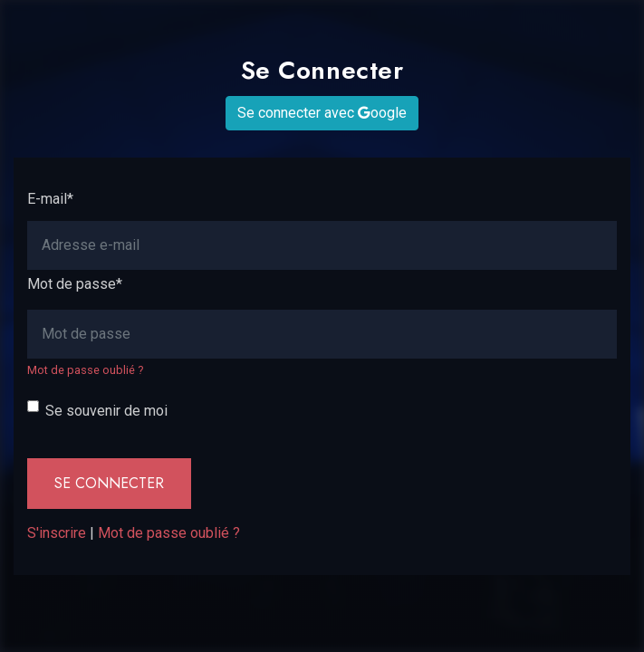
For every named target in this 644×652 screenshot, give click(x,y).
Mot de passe (75, 284)
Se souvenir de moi (106, 411)
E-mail (50, 199)
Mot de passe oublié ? (85, 370)
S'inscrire (57, 533)
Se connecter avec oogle (322, 113)
